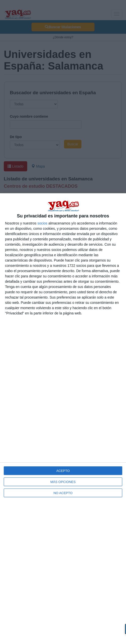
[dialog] (63, 419)
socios (42, 223)
